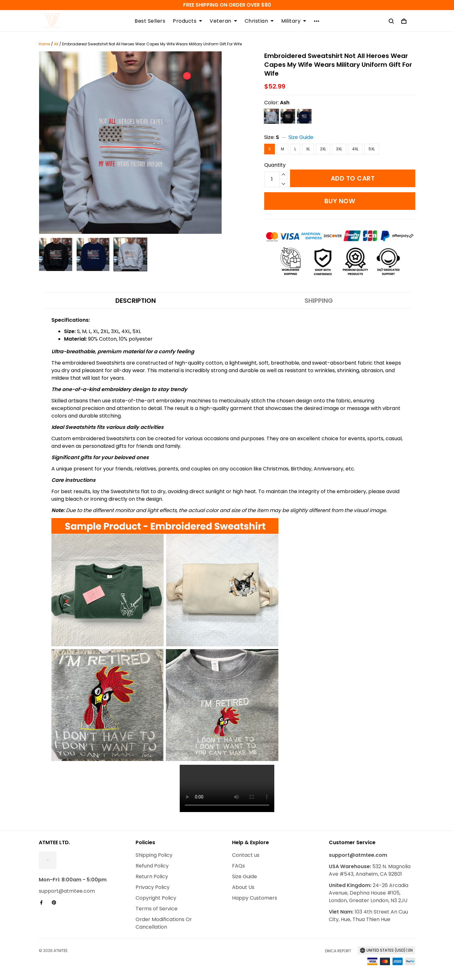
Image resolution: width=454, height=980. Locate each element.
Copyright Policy (156, 898)
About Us (243, 887)
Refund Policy (152, 866)
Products (187, 21)
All (56, 44)
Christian (259, 21)
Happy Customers (255, 898)
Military (294, 21)
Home (44, 44)
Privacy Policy (153, 887)
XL (308, 149)
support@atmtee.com (67, 891)
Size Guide (301, 137)
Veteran (223, 21)
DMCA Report (338, 951)
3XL (339, 149)
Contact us (246, 855)
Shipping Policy (154, 855)
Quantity (275, 165)
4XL (355, 149)
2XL (323, 149)
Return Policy (152, 876)
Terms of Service (157, 909)
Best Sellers (150, 21)
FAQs (239, 866)
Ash (285, 103)
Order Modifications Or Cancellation (164, 923)
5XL (372, 149)
